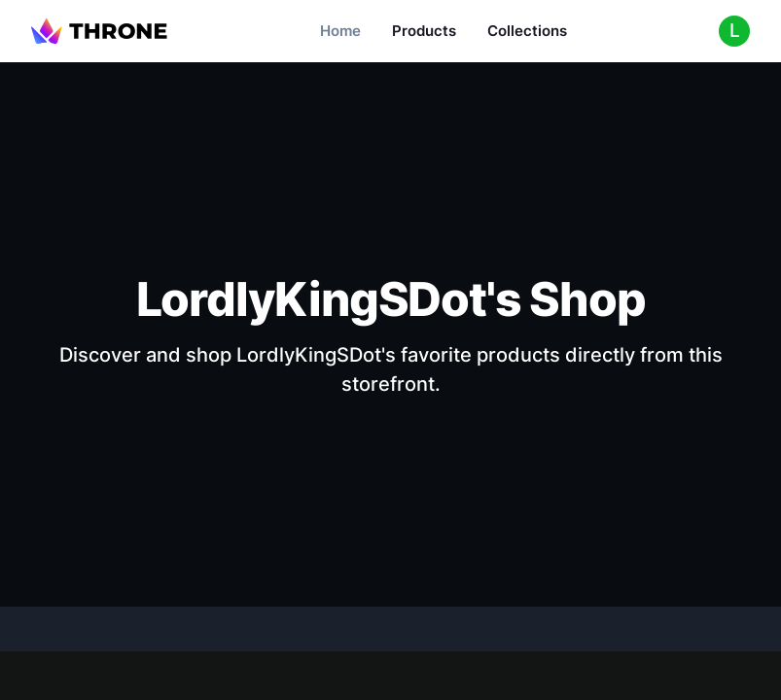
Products (424, 31)
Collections (527, 31)
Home (340, 31)
